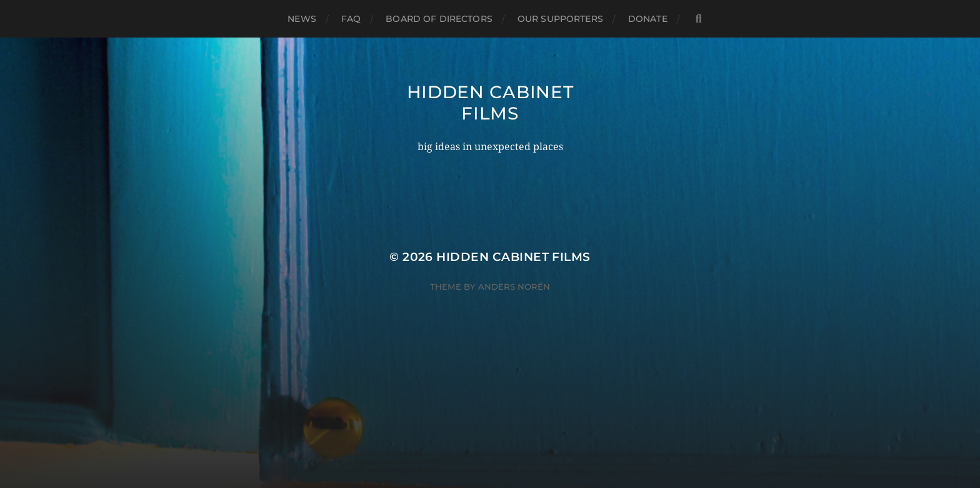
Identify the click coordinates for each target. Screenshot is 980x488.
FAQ (351, 19)
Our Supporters (560, 19)
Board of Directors (439, 19)
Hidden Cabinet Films (490, 103)
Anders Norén (514, 287)
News (302, 19)
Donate (648, 19)
